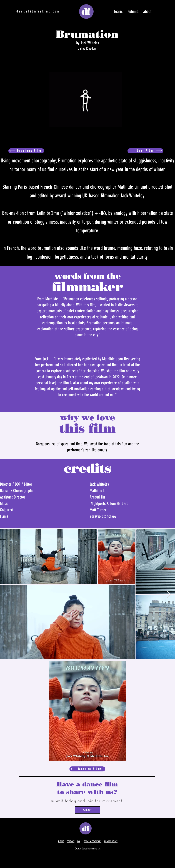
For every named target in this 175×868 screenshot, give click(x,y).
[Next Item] (169, 595)
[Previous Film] (26, 151)
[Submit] (87, 810)
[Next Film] (145, 151)
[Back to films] (87, 769)
